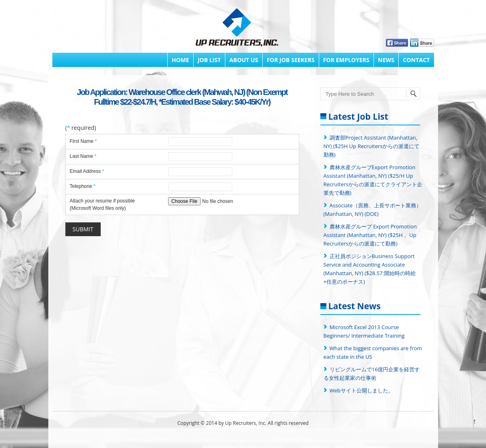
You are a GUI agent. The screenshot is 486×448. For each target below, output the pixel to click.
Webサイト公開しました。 (362, 390)
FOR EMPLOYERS (346, 60)
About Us (244, 60)
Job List (209, 60)
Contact (416, 60)
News (386, 60)
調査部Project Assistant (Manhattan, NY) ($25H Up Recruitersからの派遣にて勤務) (372, 146)
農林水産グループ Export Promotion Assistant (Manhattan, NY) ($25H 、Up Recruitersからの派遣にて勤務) (370, 235)
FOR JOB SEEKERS (291, 60)
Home (180, 60)
